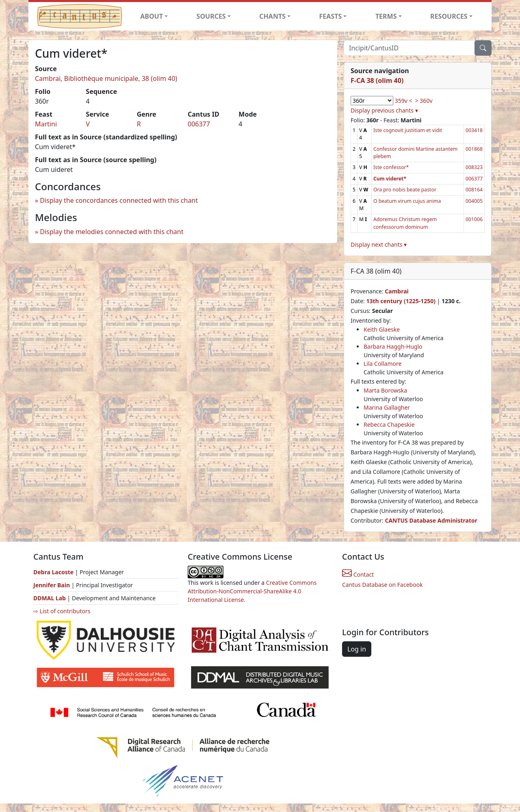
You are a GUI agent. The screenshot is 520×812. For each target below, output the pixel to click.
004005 (474, 201)
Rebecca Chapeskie (389, 424)
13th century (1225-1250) (401, 301)
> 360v (424, 101)
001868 (474, 149)
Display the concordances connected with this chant (119, 200)
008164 (474, 190)
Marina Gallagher (387, 407)
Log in (357, 649)
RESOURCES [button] (449, 16)
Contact (358, 574)
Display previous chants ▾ (384, 110)
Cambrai (396, 291)
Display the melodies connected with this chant (112, 232)
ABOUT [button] (152, 16)
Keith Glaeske (382, 329)
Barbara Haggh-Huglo (393, 346)
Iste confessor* (391, 167)
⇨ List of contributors (62, 611)
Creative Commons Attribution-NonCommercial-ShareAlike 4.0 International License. (252, 591)
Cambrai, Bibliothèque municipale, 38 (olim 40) (106, 78)
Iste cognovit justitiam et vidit (408, 130)
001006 (474, 219)
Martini (46, 124)
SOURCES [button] (211, 16)
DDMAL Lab (50, 598)
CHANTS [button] (272, 16)
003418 (474, 130)
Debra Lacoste (53, 572)
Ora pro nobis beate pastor (405, 190)
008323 (474, 167)
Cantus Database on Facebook (382, 585)
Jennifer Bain (52, 585)
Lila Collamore (382, 364)
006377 (199, 124)
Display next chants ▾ (379, 244)
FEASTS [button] (331, 16)
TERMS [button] (386, 16)
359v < (404, 101)
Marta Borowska (385, 390)
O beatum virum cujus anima (407, 201)
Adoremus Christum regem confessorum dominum (405, 223)
